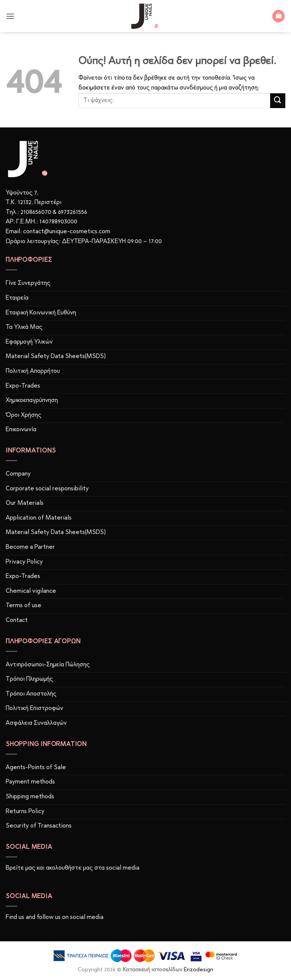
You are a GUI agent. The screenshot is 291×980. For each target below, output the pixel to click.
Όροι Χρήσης (23, 415)
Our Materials (25, 503)
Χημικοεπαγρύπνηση (32, 400)
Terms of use (23, 606)
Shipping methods (30, 797)
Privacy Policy (24, 562)
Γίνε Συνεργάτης (28, 283)
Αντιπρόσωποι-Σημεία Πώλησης (48, 665)
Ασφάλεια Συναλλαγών (36, 723)
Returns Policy (25, 812)
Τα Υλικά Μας (24, 327)
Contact (17, 620)
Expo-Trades (23, 386)
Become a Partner (30, 547)
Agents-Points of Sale (37, 768)
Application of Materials (39, 518)
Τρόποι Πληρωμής (29, 679)
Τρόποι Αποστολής (31, 694)
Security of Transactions (39, 826)
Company (18, 474)
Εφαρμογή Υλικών (29, 342)
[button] (10, 16)
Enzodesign (199, 970)
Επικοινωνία (21, 430)
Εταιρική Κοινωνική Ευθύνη (41, 313)
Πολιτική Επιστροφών (34, 708)
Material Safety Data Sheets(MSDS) (56, 357)
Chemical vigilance (31, 591)
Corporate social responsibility (47, 489)
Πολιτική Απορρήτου (33, 371)
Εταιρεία (17, 298)
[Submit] (278, 101)
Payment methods (30, 782)
